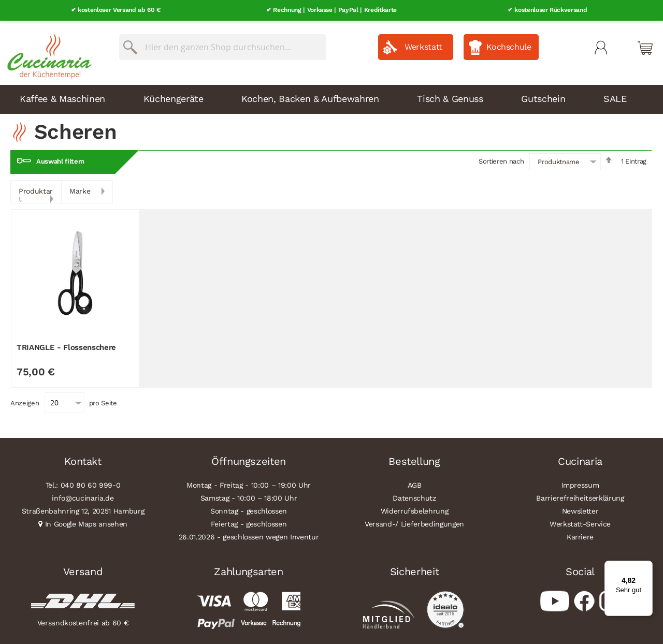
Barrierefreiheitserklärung (580, 496)
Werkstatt (423, 45)
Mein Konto (601, 46)
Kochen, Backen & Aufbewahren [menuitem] (310, 97)
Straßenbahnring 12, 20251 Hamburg (83, 509)
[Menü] (646, 567)
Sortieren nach (501, 159)
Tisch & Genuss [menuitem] (450, 97)
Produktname (558, 160)
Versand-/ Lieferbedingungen (414, 522)
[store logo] (47, 52)
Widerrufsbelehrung (415, 509)
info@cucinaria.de (83, 496)
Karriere (580, 535)
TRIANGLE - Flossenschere (66, 345)
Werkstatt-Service (580, 522)
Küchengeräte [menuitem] (174, 97)
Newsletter (580, 509)
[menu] (331, 97)
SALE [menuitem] (615, 97)
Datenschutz (414, 496)
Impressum (580, 483)
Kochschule (509, 45)
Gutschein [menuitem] (543, 97)
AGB (415, 483)
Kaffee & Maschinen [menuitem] (62, 97)
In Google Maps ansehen (87, 522)
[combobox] (223, 45)
